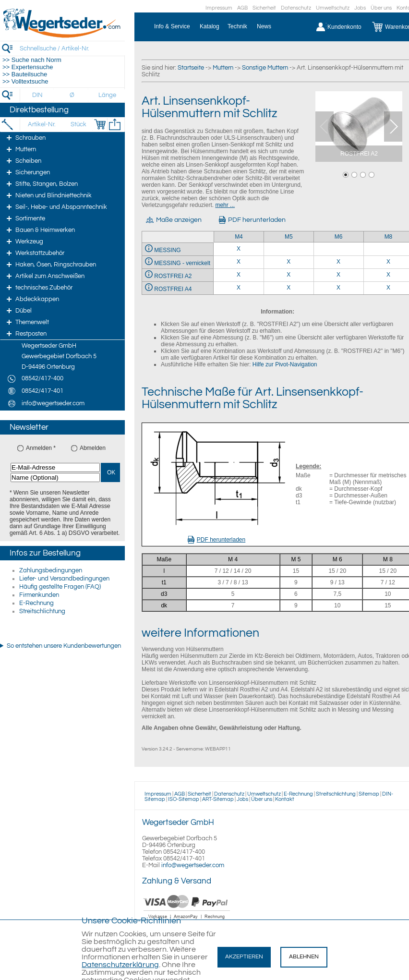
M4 (239, 237)
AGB (242, 8)
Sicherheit (264, 8)
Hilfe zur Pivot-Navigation (285, 364)
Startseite (191, 68)
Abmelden (93, 448)
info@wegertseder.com (193, 865)
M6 (339, 237)
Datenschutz (296, 8)
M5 (289, 237)
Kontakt (285, 799)
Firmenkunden (39, 595)
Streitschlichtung (42, 611)
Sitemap (369, 794)
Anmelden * (41, 448)
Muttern (223, 68)
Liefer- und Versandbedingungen (64, 579)
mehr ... (225, 205)
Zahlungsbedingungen (51, 570)
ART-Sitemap (218, 799)
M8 (389, 237)
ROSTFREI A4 (173, 289)
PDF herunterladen (217, 540)
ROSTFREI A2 (173, 276)
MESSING (167, 250)
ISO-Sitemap (184, 799)
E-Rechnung (36, 603)
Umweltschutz (333, 8)
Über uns (381, 8)
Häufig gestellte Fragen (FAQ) (60, 587)
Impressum (219, 8)
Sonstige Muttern (265, 68)
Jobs (360, 8)
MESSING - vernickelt (182, 263)
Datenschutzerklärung (120, 965)
